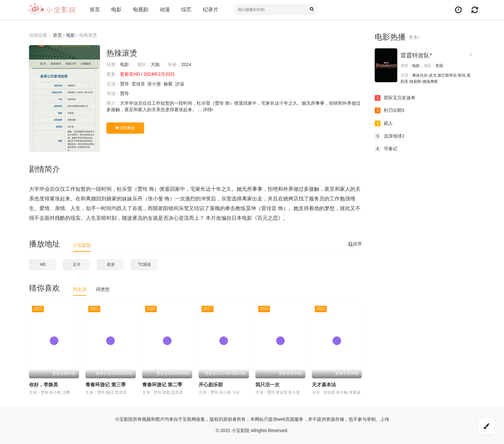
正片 (77, 265)
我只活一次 (267, 385)
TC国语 (144, 265)
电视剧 (140, 10)
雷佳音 (138, 84)
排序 (355, 244)
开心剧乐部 (211, 385)
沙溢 (180, 84)
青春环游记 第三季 (105, 385)
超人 (384, 123)
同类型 (103, 289)
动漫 (164, 10)
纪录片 (210, 10)
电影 (116, 10)
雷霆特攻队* (416, 55)
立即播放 (125, 128)
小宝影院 (82, 245)
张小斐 (154, 84)
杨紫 (168, 84)
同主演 (80, 289)
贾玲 (124, 84)
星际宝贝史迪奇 (395, 98)
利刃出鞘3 (390, 111)
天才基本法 (324, 385)
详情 (208, 110)
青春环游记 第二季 (162, 385)
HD (43, 265)
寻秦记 (386, 149)
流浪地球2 (390, 136)
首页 (94, 10)
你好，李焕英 (44, 385)
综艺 (186, 10)
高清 (111, 265)
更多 (414, 37)
